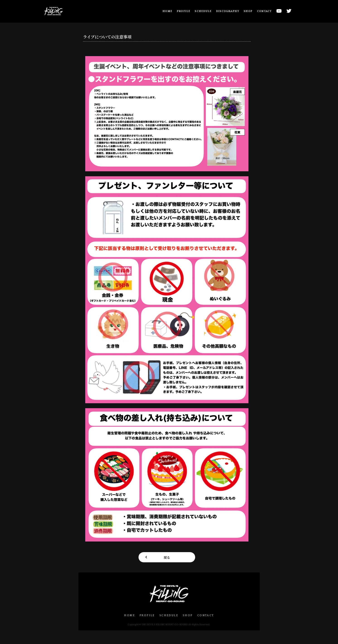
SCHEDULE (203, 11)
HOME (167, 11)
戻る (167, 557)
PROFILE (184, 11)
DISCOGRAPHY (228, 11)
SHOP (248, 11)
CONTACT (264, 11)
